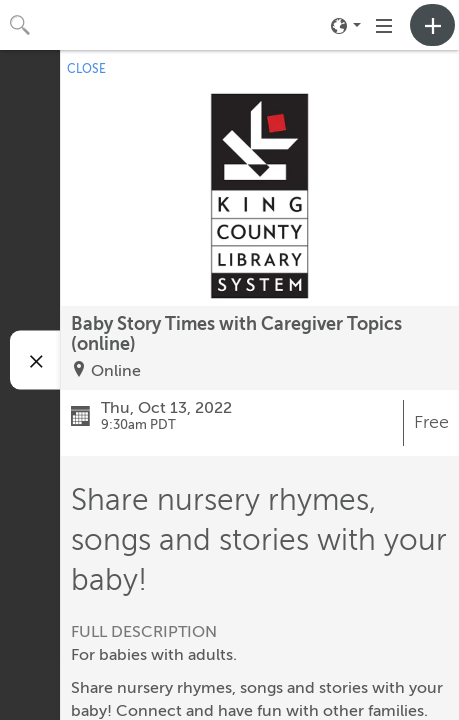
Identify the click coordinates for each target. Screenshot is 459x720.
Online (116, 371)
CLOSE (86, 69)
